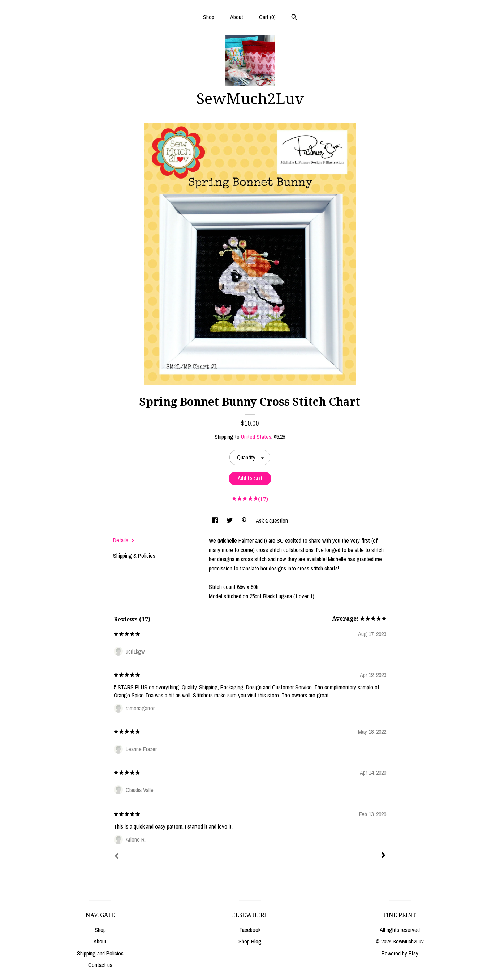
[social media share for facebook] (216, 521)
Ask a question (272, 521)
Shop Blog (250, 941)
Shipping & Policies (134, 556)
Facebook (250, 930)
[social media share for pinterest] (245, 521)
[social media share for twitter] (230, 521)
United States (256, 437)
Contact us (100, 965)
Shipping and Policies (100, 953)
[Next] (383, 856)
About (237, 17)
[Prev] (117, 857)
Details (124, 540)
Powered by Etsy (400, 953)
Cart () (267, 17)
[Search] (294, 18)
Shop (209, 17)
